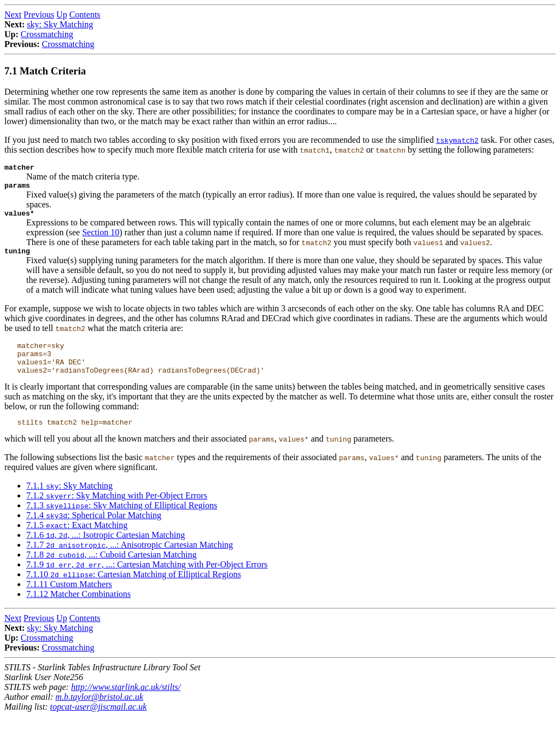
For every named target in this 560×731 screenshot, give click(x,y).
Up (62, 14)
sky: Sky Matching (60, 24)
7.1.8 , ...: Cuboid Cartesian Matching (112, 569)
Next (13, 14)
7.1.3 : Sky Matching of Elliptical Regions (122, 520)
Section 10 (101, 237)
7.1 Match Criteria (45, 71)
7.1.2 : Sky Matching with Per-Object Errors (117, 510)
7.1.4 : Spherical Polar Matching (94, 530)
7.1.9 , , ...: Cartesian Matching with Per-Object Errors (147, 579)
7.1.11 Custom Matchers (69, 599)
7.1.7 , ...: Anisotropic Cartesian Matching (130, 559)
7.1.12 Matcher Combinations (78, 609)
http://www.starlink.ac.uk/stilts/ (126, 702)
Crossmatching (47, 34)
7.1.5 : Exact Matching (77, 540)
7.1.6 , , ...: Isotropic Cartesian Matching (106, 550)
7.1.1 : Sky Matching (69, 500)
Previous (39, 14)
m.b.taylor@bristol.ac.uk (99, 712)
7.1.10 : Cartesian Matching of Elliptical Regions (134, 589)
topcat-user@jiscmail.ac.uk (98, 721)
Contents (85, 14)
